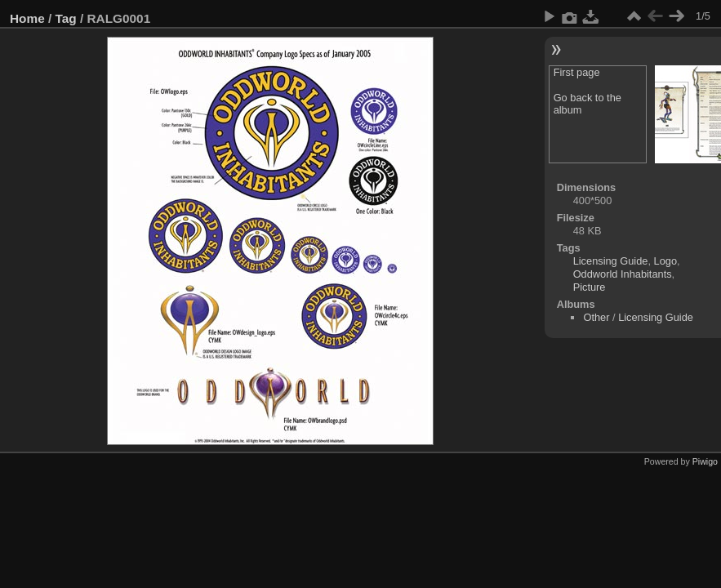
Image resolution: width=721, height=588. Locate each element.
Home (27, 18)
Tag (66, 18)
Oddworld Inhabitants (623, 274)
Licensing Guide (611, 261)
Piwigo (705, 461)
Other (596, 317)
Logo (665, 261)
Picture (590, 287)
